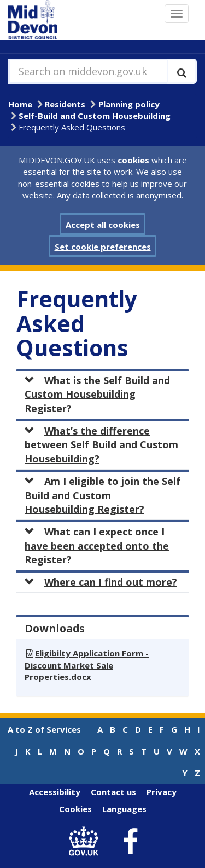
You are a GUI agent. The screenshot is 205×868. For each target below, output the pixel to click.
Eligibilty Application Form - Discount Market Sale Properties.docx (87, 665)
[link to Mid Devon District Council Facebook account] (130, 842)
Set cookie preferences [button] (103, 247)
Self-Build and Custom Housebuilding (95, 116)
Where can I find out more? (101, 582)
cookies (133, 160)
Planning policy (129, 104)
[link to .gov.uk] (86, 842)
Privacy (162, 792)
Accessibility (55, 792)
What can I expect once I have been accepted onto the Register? (97, 546)
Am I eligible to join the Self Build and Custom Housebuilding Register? (102, 495)
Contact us (113, 792)
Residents (65, 104)
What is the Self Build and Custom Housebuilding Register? (97, 394)
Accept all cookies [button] (103, 225)
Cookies (75, 809)
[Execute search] (182, 71)
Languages (124, 809)
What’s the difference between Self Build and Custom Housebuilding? (101, 445)
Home (20, 104)
